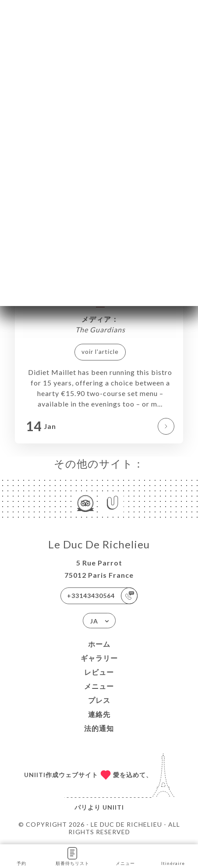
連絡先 (99, 714)
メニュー (99, 686)
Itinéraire (173, 855)
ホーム (99, 644)
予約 (21, 855)
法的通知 (99, 728)
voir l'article (100, 351)
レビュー (99, 672)
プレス (99, 700)
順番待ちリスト (72, 855)
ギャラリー (99, 658)
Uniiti (113, 807)
